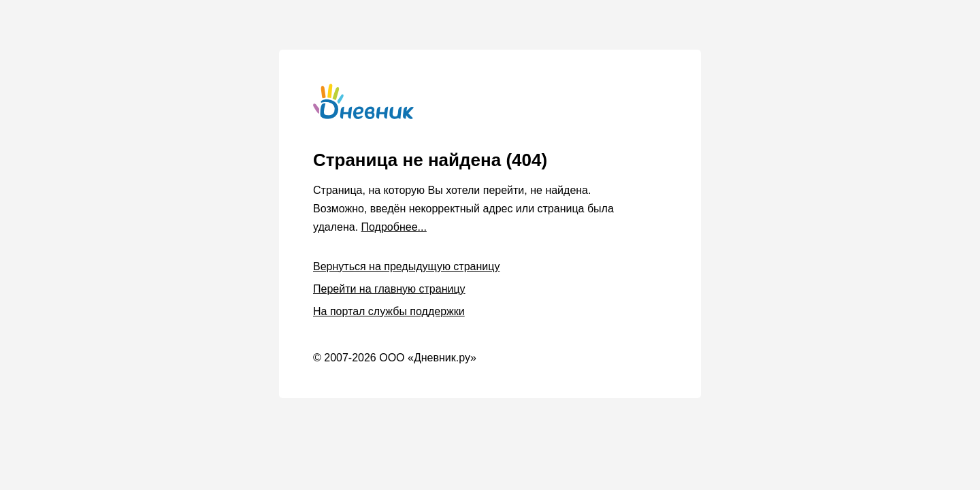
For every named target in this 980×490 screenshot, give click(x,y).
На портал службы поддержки (389, 311)
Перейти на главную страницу (389, 289)
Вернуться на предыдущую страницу (406, 266)
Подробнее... (394, 227)
